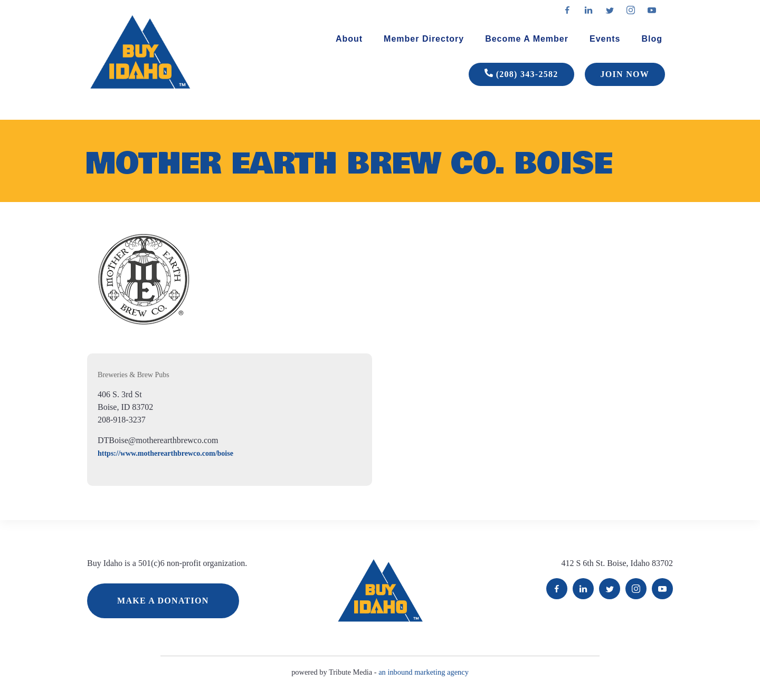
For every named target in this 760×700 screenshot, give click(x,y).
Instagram (636, 589)
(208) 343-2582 (521, 74)
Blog (652, 39)
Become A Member (527, 39)
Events (605, 39)
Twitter (610, 589)
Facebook (557, 589)
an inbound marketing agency (424, 672)
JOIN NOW (625, 74)
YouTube (662, 589)
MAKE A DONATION (163, 601)
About (349, 39)
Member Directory (424, 39)
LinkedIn (583, 589)
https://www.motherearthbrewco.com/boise (165, 453)
